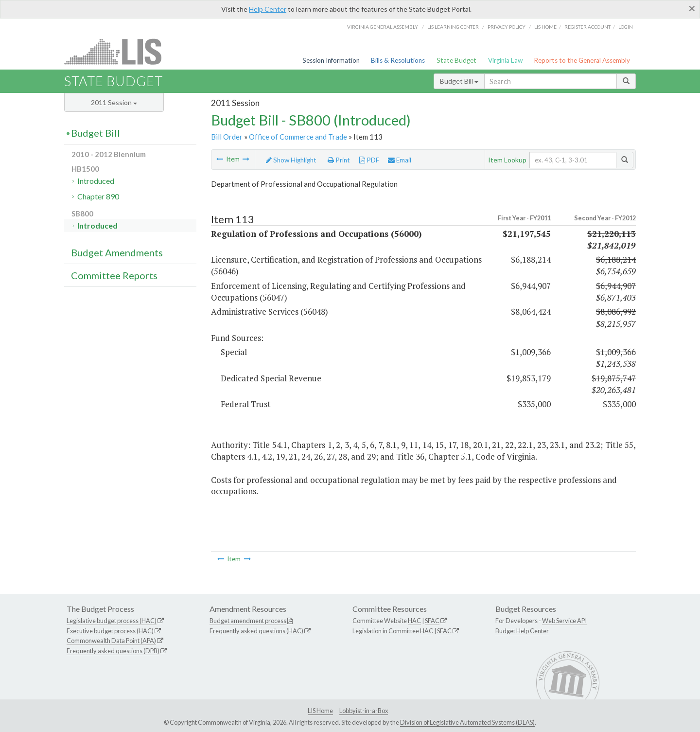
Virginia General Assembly (383, 27)
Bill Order (227, 137)
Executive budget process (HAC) (110, 631)
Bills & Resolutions (398, 60)
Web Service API (564, 621)
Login (626, 27)
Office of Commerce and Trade (298, 137)
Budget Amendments (117, 252)
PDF (369, 160)
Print (339, 160)
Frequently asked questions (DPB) (113, 651)
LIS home (545, 27)
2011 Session (114, 102)
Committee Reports (114, 275)
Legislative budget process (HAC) (112, 621)
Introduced (96, 181)
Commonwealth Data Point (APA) (111, 641)
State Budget (456, 60)
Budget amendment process (248, 621)
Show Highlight (291, 160)
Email (400, 160)
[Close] (692, 8)
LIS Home (320, 711)
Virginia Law (505, 60)
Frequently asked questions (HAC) (256, 631)
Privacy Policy (507, 27)
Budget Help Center (522, 631)
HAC (414, 621)
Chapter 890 (98, 196)
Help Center (268, 9)
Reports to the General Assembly (582, 60)
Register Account (587, 27)
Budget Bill (459, 81)
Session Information (331, 60)
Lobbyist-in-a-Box (364, 711)
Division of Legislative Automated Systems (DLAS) (467, 722)
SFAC (432, 621)
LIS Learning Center (453, 27)
